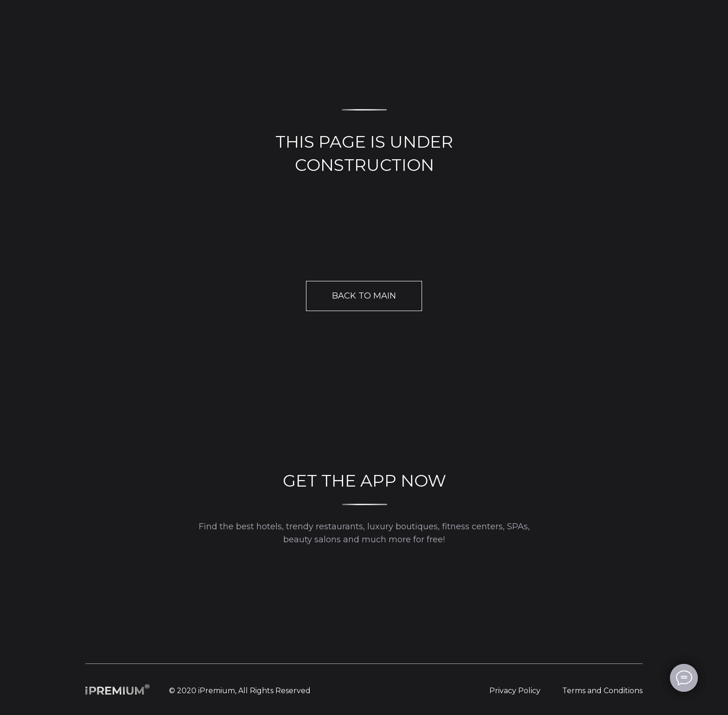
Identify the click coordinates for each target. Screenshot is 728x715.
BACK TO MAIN (364, 296)
